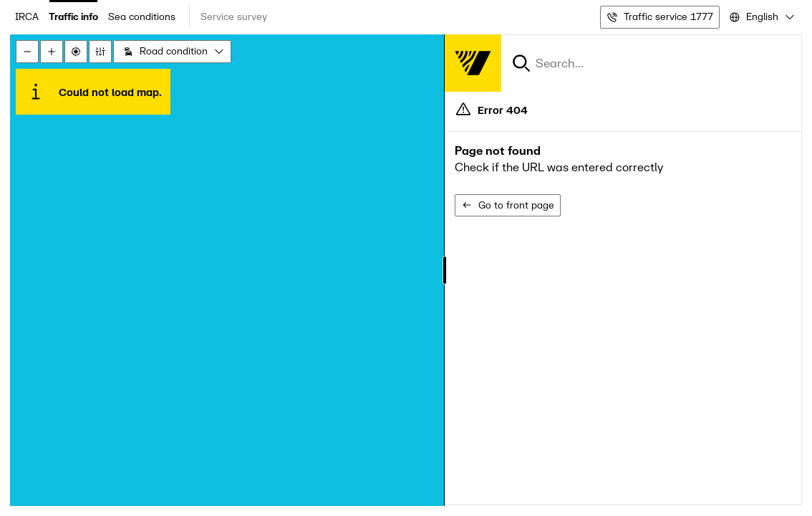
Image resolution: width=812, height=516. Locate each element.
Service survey (234, 17)
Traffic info (73, 17)
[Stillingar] (100, 52)
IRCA (27, 17)
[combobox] (761, 17)
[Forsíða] (473, 63)
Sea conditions (142, 17)
